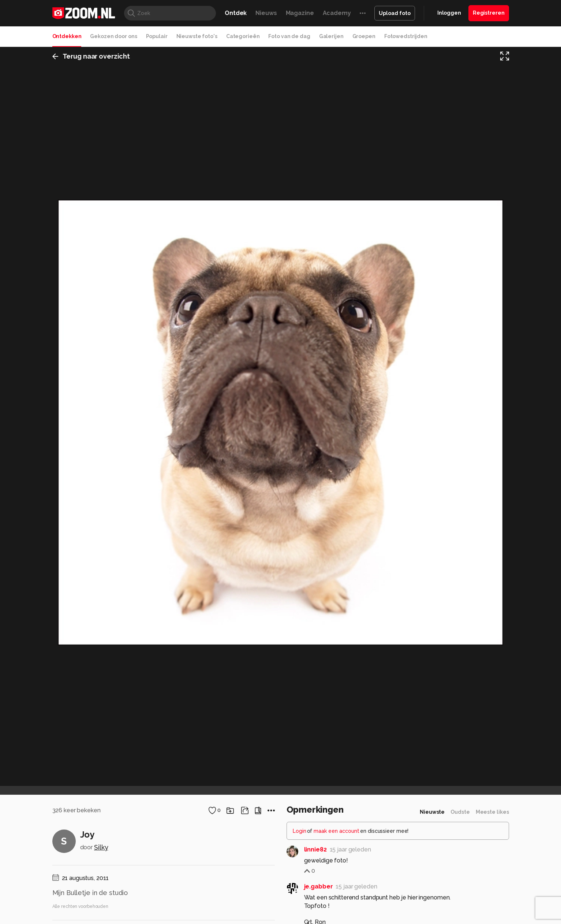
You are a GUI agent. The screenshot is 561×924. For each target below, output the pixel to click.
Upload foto (395, 13)
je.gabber (319, 886)
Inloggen (449, 13)
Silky (101, 847)
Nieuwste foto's (197, 36)
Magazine (300, 13)
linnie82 (315, 849)
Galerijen (331, 36)
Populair (157, 36)
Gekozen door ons (113, 36)
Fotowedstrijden (406, 36)
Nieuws (266, 13)
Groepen (364, 36)
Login (300, 831)
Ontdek (236, 13)
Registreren (489, 13)
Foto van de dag (289, 36)
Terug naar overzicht (91, 56)
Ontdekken (67, 36)
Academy (337, 13)
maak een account (336, 831)
